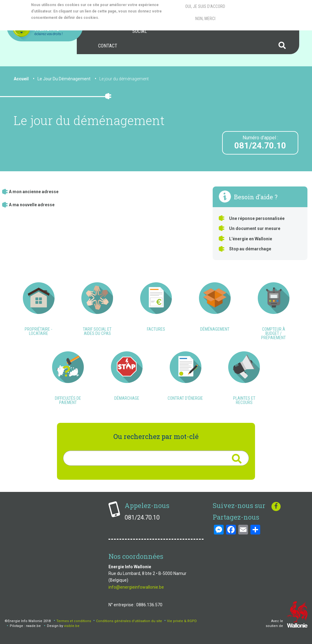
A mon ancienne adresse (34, 192)
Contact (108, 46)
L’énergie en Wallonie (251, 239)
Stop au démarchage (250, 249)
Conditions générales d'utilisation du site (129, 621)
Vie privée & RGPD (182, 621)
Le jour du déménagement (124, 79)
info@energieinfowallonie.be (136, 587)
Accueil (21, 79)
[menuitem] (108, 46)
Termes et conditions (74, 621)
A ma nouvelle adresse (32, 205)
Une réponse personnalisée (257, 218)
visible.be (72, 626)
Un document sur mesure (255, 228)
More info (125, 16)
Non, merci (205, 17)
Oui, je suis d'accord (205, 5)
